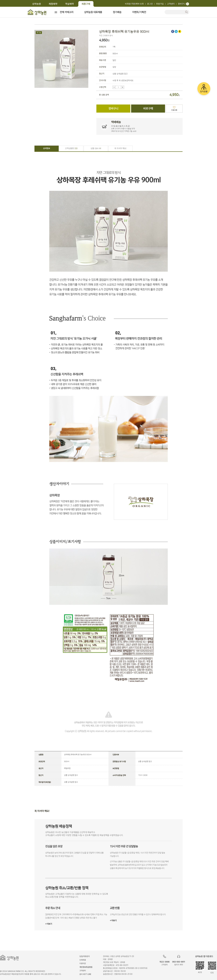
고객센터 (171, 4)
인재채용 (83, 960)
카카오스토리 (180, 31)
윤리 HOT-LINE (85, 974)
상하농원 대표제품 (93, 12)
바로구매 (148, 109)
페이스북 (173, 31)
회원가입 (160, 4)
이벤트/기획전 (139, 12)
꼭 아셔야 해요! (120, 148)
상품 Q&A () (96, 148)
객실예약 (69, 4)
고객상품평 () (71, 148)
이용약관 (83, 963)
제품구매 (86, 4)
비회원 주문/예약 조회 (134, 4)
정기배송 (117, 12)
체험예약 (53, 4)
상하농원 (37, 4)
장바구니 (183, 4)
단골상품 (174, 110)
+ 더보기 (49, 924)
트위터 (176, 31)
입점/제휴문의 (85, 956)
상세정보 (47, 148)
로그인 (150, 4)
